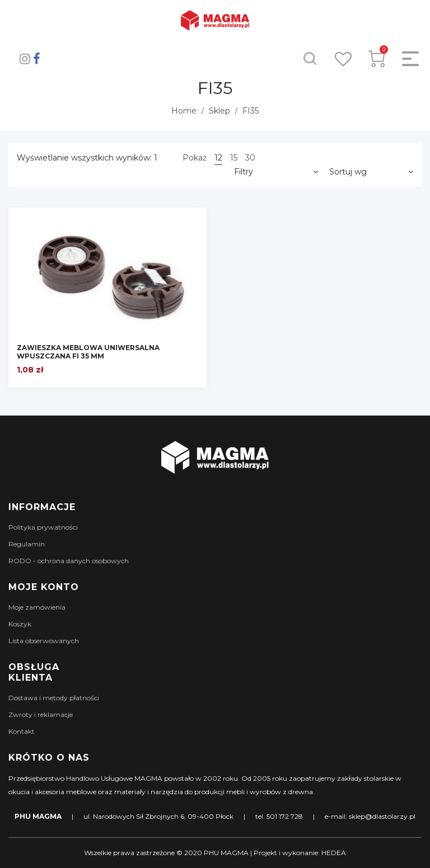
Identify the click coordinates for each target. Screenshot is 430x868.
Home (184, 111)
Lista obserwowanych (44, 641)
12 (218, 158)
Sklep (219, 111)
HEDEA (334, 853)
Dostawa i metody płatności (54, 698)
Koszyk (20, 624)
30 (250, 158)
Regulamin (27, 544)
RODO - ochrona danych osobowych (69, 561)
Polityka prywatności (43, 527)
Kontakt (22, 731)
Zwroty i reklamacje (41, 714)
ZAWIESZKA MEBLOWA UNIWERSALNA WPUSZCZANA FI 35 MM (88, 352)
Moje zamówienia (37, 607)
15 (234, 158)
